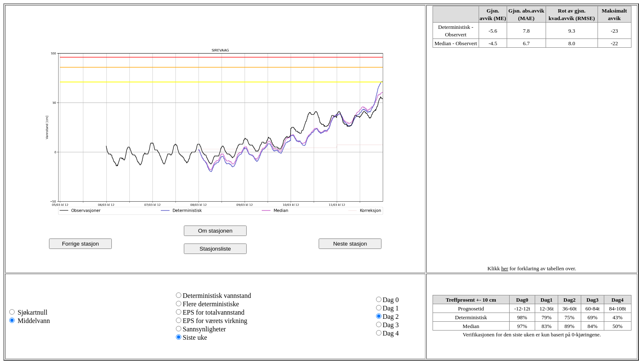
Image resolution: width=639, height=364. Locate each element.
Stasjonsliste (215, 249)
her (505, 268)
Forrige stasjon (80, 244)
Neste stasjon (350, 244)
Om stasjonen (215, 231)
